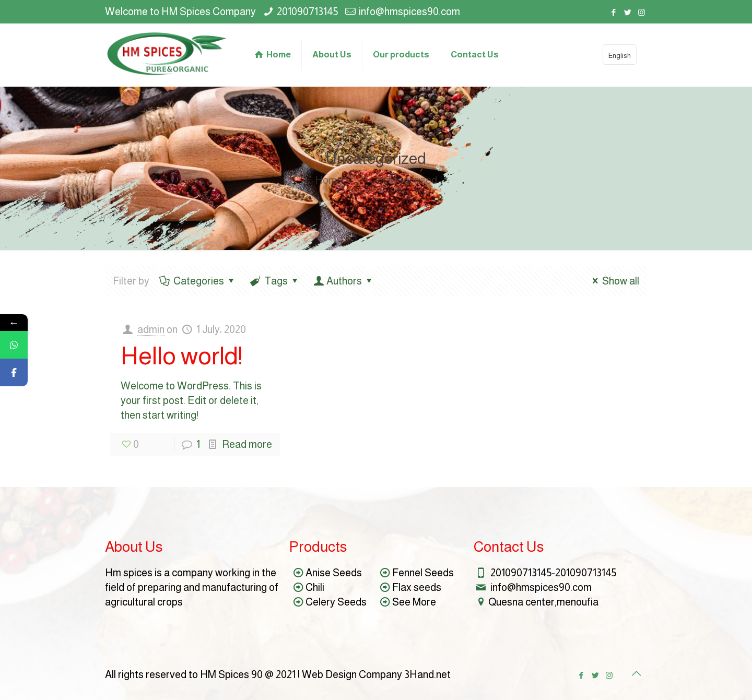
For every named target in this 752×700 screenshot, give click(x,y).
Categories (198, 281)
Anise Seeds (334, 573)
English (620, 56)
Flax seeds (417, 587)
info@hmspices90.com (409, 11)
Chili (315, 587)
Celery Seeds (336, 602)
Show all (613, 281)
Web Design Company (352, 674)
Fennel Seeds (423, 573)
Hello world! (181, 356)
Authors (344, 281)
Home (329, 180)
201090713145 (307, 11)
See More (414, 602)
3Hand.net (427, 674)
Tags (275, 281)
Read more (247, 444)
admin (151, 329)
